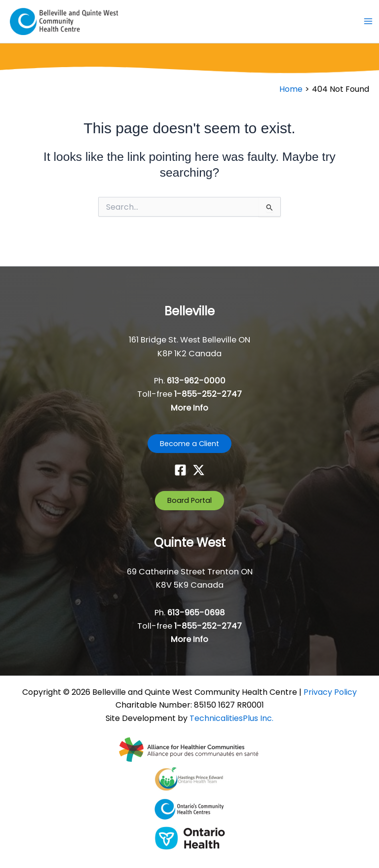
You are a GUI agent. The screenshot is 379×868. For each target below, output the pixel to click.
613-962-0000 (196, 381)
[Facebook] (180, 470)
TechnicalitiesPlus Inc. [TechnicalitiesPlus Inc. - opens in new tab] (231, 718)
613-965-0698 (196, 613)
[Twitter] (199, 470)
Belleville (189, 311)
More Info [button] (189, 408)
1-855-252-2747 (208, 394)
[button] (189, 444)
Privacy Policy (330, 692)
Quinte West (190, 543)
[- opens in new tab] (190, 749)
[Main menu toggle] (368, 21)
